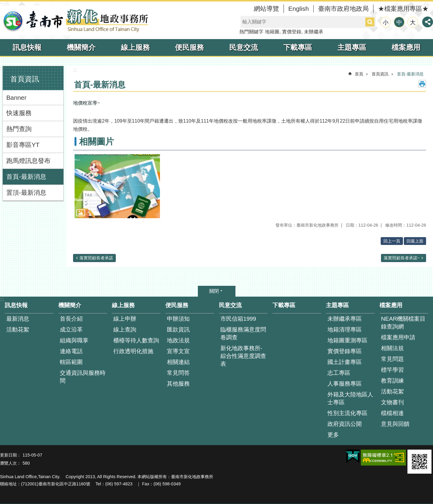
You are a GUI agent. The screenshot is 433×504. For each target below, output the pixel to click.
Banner (16, 98)
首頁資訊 (25, 79)
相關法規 (392, 348)
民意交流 (244, 47)
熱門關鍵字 (251, 32)
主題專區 (352, 47)
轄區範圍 (71, 362)
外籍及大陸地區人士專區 (350, 398)
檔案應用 (406, 47)
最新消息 (18, 319)
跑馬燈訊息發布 (28, 161)
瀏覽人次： (11, 463)
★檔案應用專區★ (403, 9)
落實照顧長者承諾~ (402, 258)
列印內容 (422, 84)
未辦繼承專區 (345, 319)
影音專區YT (23, 145)
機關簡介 (81, 47)
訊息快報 (27, 47)
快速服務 (19, 113)
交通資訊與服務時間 (83, 377)
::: (2, 4)
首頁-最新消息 (26, 177)
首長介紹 (71, 319)
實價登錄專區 (345, 351)
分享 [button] (428, 22)
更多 (333, 435)
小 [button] (386, 22)
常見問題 (392, 359)
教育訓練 (392, 381)
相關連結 (178, 362)
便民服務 (189, 47)
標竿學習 (392, 370)
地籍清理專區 (345, 330)
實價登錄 (292, 32)
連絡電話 (71, 351)
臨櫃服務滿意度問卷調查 (243, 333)
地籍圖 (272, 32)
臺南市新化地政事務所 (75, 20)
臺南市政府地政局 (343, 9)
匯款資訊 (178, 330)
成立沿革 (71, 330)
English (299, 9)
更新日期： (11, 455)
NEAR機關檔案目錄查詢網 (403, 323)
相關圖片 (97, 142)
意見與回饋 (395, 424)
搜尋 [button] (370, 22)
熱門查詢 (19, 129)
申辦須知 (178, 319)
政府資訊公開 (345, 424)
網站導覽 (266, 9)
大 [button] (413, 22)
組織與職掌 (74, 340)
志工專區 (339, 373)
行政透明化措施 (133, 351)
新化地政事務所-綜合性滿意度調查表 (243, 356)
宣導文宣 (178, 351)
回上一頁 (392, 241)
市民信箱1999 (238, 319)
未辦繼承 (314, 32)
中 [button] (399, 22)
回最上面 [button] (415, 241)
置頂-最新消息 (26, 192)
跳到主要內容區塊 (3, 3)
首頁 (359, 74)
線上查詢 (125, 330)
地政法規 (178, 340)
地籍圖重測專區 (347, 340)
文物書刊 (392, 402)
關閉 (214, 291)
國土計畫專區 (345, 362)
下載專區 (298, 47)
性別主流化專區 (347, 413)
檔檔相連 (392, 413)
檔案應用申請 (398, 337)
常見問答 (178, 373)
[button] (117, 186)
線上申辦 (125, 319)
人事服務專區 (345, 384)
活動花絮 (18, 330)
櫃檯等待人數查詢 (136, 340)
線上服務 (135, 47)
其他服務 (178, 384)
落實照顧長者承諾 (96, 258)
